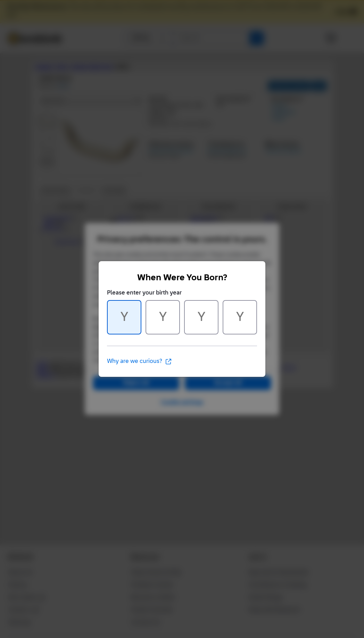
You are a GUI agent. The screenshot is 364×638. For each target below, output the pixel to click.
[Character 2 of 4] (163, 317)
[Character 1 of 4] (124, 317)
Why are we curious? (139, 362)
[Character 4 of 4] (240, 317)
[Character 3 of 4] (201, 317)
